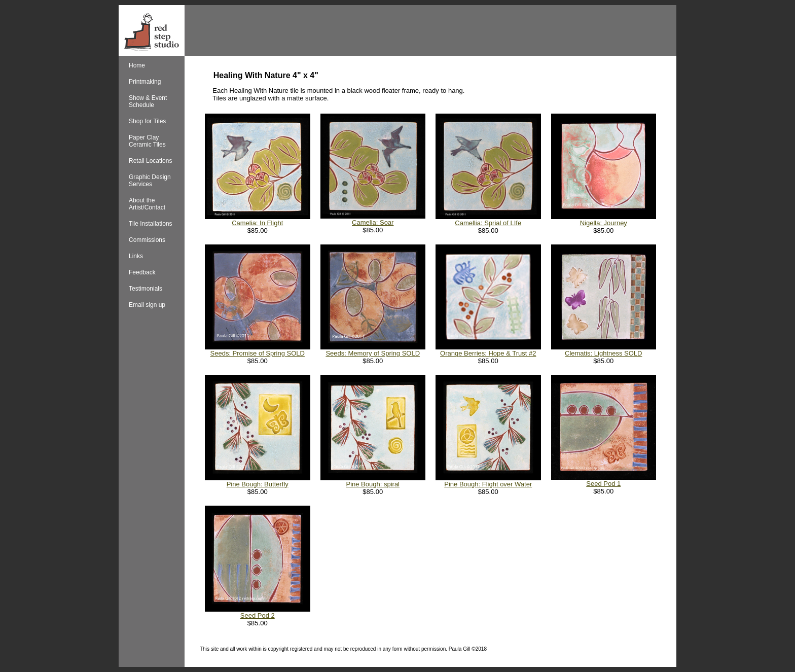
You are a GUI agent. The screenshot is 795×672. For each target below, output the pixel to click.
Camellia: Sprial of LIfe (488, 223)
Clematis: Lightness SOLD (603, 353)
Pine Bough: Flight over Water (488, 484)
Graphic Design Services (150, 181)
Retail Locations (150, 161)
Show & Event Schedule (148, 101)
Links (136, 256)
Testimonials (146, 289)
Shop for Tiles (147, 121)
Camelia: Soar (373, 222)
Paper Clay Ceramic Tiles (147, 141)
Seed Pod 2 (258, 615)
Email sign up (147, 305)
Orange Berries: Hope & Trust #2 (488, 353)
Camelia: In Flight (257, 223)
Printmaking (145, 82)
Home (137, 65)
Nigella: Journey (604, 223)
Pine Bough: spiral (373, 484)
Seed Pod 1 (603, 484)
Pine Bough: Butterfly (258, 484)
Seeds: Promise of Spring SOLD (258, 353)
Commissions (147, 240)
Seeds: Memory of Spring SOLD (373, 353)
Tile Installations (151, 224)
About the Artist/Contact (147, 204)
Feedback (142, 272)
